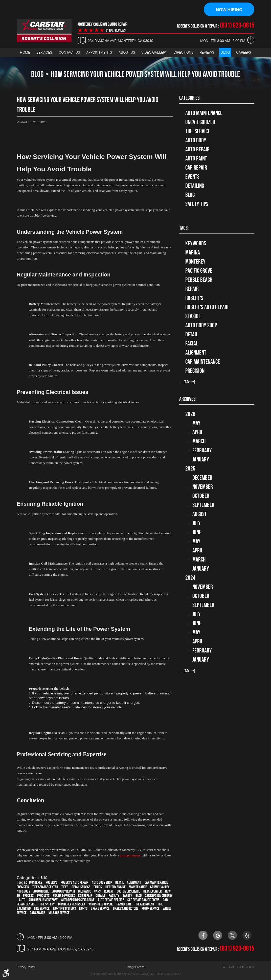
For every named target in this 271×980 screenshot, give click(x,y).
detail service (81, 887)
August (200, 514)
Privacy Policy (26, 967)
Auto (22, 900)
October (201, 496)
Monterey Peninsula (72, 904)
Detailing (195, 186)
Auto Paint (196, 159)
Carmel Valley (160, 887)
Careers (244, 53)
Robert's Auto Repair (74, 883)
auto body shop (102, 883)
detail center (152, 891)
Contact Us (69, 53)
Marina (193, 252)
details (100, 896)
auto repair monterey (43, 900)
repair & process (64, 896)
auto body (23, 891)
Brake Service (100, 909)
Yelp (247, 935)
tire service (198, 131)
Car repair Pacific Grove (143, 900)
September (203, 505)
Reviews (207, 53)
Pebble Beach (199, 280)
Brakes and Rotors (126, 909)
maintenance (138, 887)
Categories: (190, 98)
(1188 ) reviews (116, 31)
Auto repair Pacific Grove (78, 900)
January (201, 460)
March (199, 441)
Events (192, 177)
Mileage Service (59, 913)
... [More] (187, 382)
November (203, 487)
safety (127, 896)
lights (83, 909)
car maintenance (156, 883)
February (202, 451)
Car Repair (196, 168)
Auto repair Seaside (111, 900)
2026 (190, 414)
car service (37, 913)
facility (114, 896)
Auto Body (196, 141)
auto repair (197, 150)
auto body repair (64, 891)
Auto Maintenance (204, 113)
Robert (109, 891)
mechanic (85, 891)
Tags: (184, 228)
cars (97, 891)
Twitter (232, 935)
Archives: (188, 399)
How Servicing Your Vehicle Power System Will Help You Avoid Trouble (145, 74)
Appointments (99, 53)
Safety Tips (197, 204)
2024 (190, 578)
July (197, 523)
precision (23, 887)
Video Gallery (154, 53)
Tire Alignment (144, 904)
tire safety (47, 904)
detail (119, 883)
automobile (41, 891)
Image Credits (135, 967)
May (196, 423)
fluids (98, 887)
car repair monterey (159, 896)
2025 (190, 469)
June (197, 532)
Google (218, 935)
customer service (128, 891)
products (43, 896)
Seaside (193, 316)
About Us (127, 53)
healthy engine (116, 887)
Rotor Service (151, 909)
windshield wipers (101, 904)
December (202, 478)
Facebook (203, 935)
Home (25, 53)
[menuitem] (25, 53)
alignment (134, 883)
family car (124, 904)
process (28, 896)
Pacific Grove (199, 271)
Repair (192, 289)
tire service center (45, 887)
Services (44, 53)
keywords (196, 243)
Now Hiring (229, 10)
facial (192, 343)
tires (65, 887)
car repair (85, 896)
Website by (238, 967)
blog (139, 896)
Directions (184, 53)
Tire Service (42, 909)
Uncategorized (200, 122)
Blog (225, 53)
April (198, 432)
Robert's (52, 883)
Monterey (36, 883)
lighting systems (64, 909)
